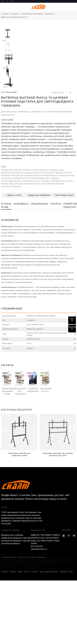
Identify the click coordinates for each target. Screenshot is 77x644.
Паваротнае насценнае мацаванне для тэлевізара (22, 560)
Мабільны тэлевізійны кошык (52, 170)
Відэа (20, 572)
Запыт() (72, 320)
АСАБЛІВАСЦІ (21, 204)
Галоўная (5, 14)
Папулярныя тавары (55, 557)
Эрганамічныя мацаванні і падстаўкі (16, 541)
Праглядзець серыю (63, 195)
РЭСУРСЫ (56, 204)
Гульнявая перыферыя (10, 543)
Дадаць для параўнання (38, 195)
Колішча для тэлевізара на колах (15, 178)
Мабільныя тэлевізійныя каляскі (14, 17)
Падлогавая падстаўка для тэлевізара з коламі (19, 454)
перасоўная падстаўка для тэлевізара (17, 175)
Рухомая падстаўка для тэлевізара (16, 181)
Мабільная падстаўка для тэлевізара (17, 173)
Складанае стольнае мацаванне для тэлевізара (21, 563)
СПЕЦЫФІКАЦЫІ (39, 204)
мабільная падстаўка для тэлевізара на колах (52, 173)
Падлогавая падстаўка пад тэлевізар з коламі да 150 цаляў (58, 454)
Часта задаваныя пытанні (49, 572)
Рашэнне (35, 572)
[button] (72, 430)
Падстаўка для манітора (51, 563)
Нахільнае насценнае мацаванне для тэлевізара (31, 565)
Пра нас (27, 572)
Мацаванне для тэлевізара (12, 535)
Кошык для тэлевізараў (11, 186)
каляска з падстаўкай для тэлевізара (17, 184)
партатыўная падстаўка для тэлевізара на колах (54, 175)
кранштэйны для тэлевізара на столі (58, 560)
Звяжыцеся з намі (66, 572)
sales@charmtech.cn (39, 549)
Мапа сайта (69, 557)
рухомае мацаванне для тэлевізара (44, 178)
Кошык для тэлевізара (40, 181)
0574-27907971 (37, 546)
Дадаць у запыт (14, 195)
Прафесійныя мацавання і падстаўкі (38, 14)
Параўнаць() (72, 328)
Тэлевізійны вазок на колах (61, 181)
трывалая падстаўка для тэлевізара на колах (20, 170)
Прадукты (15, 14)
